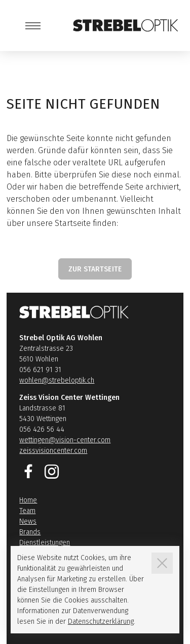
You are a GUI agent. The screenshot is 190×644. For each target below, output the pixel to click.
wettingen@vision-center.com (65, 440)
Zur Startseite (95, 269)
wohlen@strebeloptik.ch (57, 380)
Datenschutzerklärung (101, 622)
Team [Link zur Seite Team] (27, 511)
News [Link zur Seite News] (28, 521)
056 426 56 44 (42, 429)
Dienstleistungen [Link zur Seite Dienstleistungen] (45, 543)
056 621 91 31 (40, 370)
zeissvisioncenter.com (53, 451)
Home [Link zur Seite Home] (28, 500)
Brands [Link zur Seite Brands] (30, 532)
